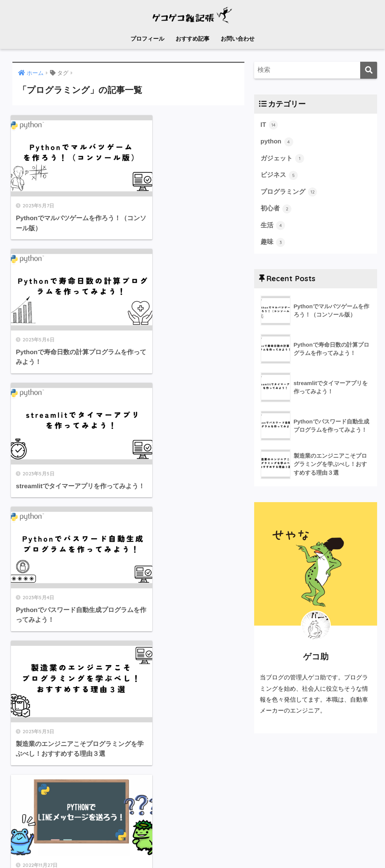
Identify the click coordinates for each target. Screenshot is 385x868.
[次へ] (150, 754)
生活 (273, 226)
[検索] (369, 70)
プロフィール (147, 39)
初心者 (276, 209)
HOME (193, 832)
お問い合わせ (238, 39)
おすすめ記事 (192, 39)
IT (269, 125)
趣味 (273, 243)
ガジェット (283, 158)
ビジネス (279, 175)
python (277, 142)
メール (162, 848)
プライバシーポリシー (206, 848)
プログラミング (289, 192)
